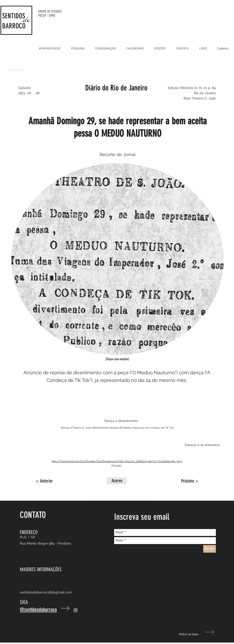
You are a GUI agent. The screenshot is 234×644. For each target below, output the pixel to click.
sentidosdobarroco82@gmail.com (46, 592)
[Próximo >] (186, 481)
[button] (117, 481)
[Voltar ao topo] (196, 634)
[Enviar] (210, 549)
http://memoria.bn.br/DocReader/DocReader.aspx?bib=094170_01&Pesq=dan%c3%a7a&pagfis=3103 (117, 461)
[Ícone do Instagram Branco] (76, 610)
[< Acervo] (16, 70)
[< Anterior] (52, 481)
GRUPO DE (45, 11)
